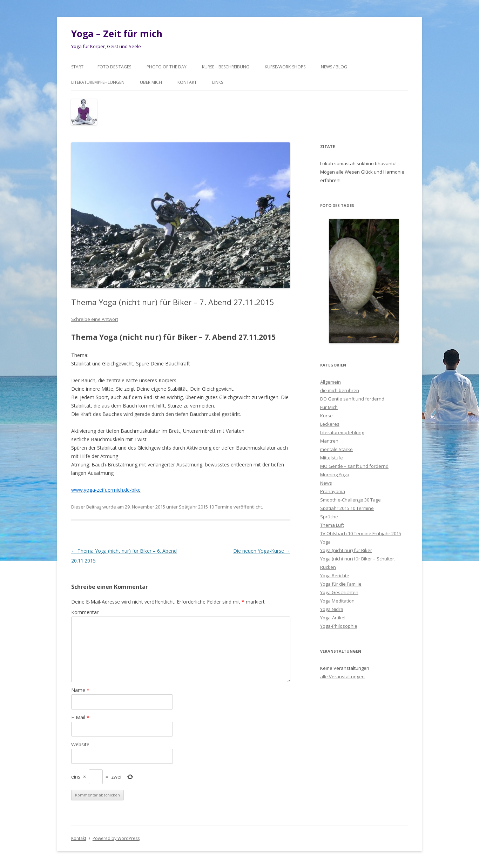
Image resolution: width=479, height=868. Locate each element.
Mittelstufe (332, 458)
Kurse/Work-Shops (285, 67)
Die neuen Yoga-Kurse (262, 551)
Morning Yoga (335, 475)
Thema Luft (332, 525)
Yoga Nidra (332, 609)
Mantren (329, 441)
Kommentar (85, 612)
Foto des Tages (114, 67)
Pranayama (333, 491)
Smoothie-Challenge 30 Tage (350, 500)
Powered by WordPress (116, 838)
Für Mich (329, 407)
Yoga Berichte (335, 576)
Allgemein (330, 382)
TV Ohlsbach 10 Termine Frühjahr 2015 (361, 533)
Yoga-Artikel (333, 618)
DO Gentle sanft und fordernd (352, 399)
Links (218, 82)
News (326, 483)
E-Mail (80, 717)
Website (80, 744)
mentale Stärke (336, 449)
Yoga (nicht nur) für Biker (346, 550)
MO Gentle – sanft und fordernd (354, 466)
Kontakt (187, 82)
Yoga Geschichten (339, 592)
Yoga (325, 542)
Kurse (326, 416)
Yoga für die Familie (341, 584)
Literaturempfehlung (342, 432)
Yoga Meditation (337, 601)
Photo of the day (167, 67)
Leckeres (330, 424)
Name (80, 690)
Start (77, 67)
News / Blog (334, 67)
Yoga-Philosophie (339, 626)
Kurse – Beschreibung (226, 67)
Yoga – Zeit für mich (117, 34)
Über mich (151, 82)
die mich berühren (340, 390)
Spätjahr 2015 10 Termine (206, 507)
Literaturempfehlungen (98, 82)
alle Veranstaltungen (342, 677)
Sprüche (329, 517)
